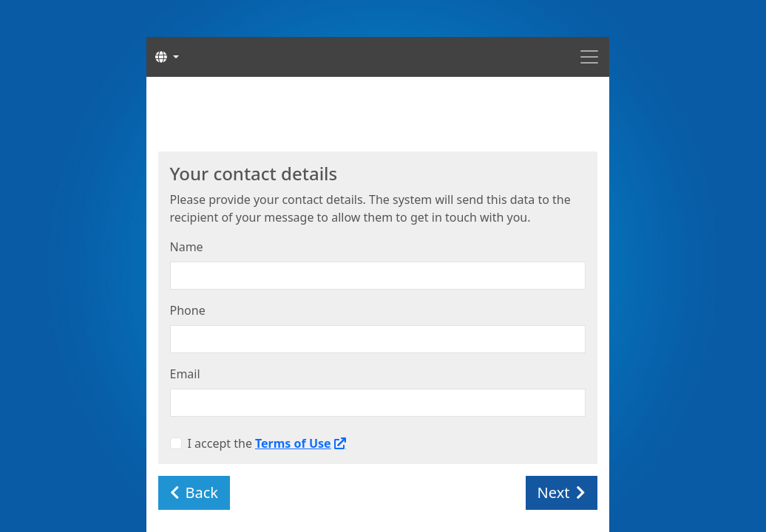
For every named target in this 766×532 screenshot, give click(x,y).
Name (187, 247)
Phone (188, 310)
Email (185, 374)
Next (562, 492)
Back (194, 492)
